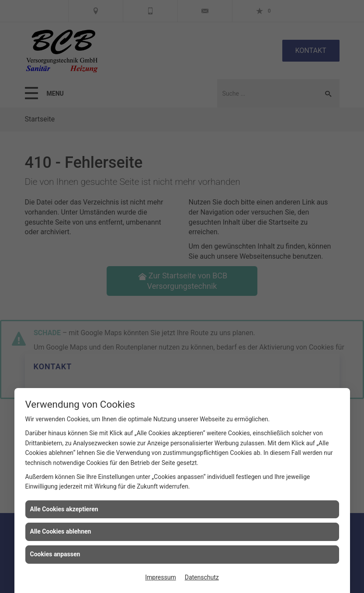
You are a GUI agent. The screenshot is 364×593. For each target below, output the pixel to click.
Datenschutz (202, 577)
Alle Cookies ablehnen (61, 531)
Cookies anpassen (55, 554)
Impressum (160, 577)
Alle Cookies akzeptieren (64, 509)
